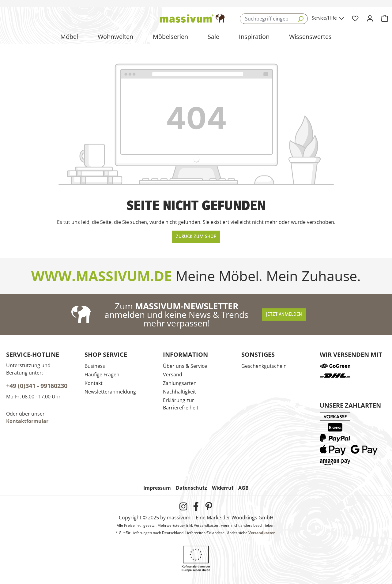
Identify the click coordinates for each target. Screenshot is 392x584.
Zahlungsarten (180, 383)
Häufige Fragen (102, 375)
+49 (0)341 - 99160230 (37, 386)
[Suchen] (301, 19)
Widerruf (223, 488)
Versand (173, 375)
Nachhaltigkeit (179, 392)
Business (95, 366)
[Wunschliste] (355, 19)
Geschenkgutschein (264, 366)
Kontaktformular (27, 421)
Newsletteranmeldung (110, 392)
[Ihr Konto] (370, 19)
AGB (243, 488)
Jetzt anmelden (284, 315)
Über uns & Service (185, 366)
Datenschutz (191, 488)
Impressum (157, 488)
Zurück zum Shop (196, 237)
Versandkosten (262, 533)
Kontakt (94, 383)
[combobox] (267, 19)
